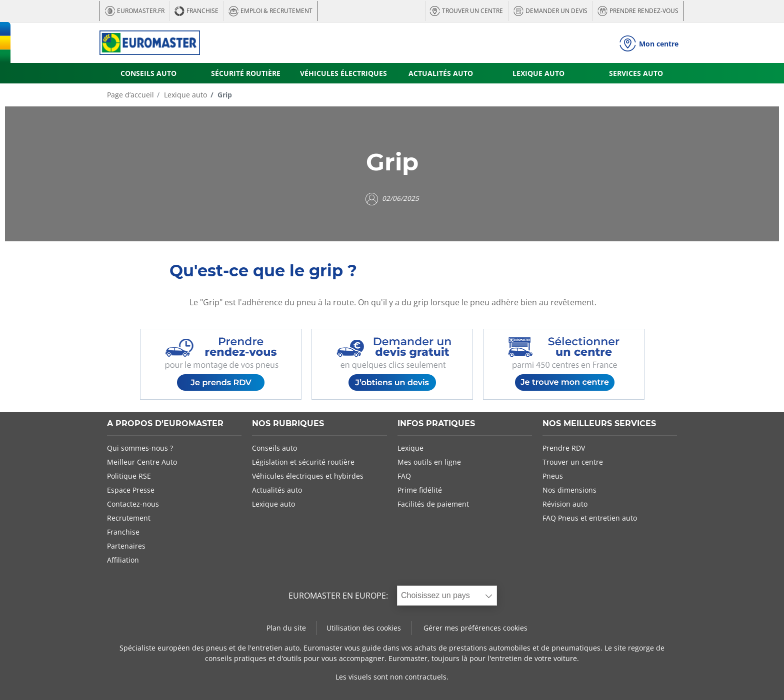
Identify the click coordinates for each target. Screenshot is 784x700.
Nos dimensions (569, 490)
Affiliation (123, 560)
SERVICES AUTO (636, 73)
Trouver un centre (573, 462)
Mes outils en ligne (429, 462)
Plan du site (286, 628)
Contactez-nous (133, 504)
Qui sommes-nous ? (140, 448)
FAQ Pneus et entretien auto (590, 518)
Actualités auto (277, 490)
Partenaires (126, 546)
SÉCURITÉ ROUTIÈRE (246, 73)
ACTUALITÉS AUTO (441, 73)
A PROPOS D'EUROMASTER (165, 424)
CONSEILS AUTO (148, 73)
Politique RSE (129, 476)
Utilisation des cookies (364, 628)
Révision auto (565, 504)
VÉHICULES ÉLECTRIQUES (343, 73)
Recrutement (129, 518)
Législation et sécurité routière (303, 462)
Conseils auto (274, 448)
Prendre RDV (564, 448)
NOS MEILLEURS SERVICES (599, 424)
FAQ (404, 476)
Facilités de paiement (433, 504)
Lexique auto (184, 95)
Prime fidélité (420, 490)
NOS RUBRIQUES (288, 424)
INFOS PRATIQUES (436, 424)
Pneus (553, 476)
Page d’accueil (130, 95)
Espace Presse (131, 490)
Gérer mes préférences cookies (475, 628)
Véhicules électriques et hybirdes (308, 476)
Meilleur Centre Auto (142, 462)
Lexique (410, 448)
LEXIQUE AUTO (538, 73)
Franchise (123, 532)
